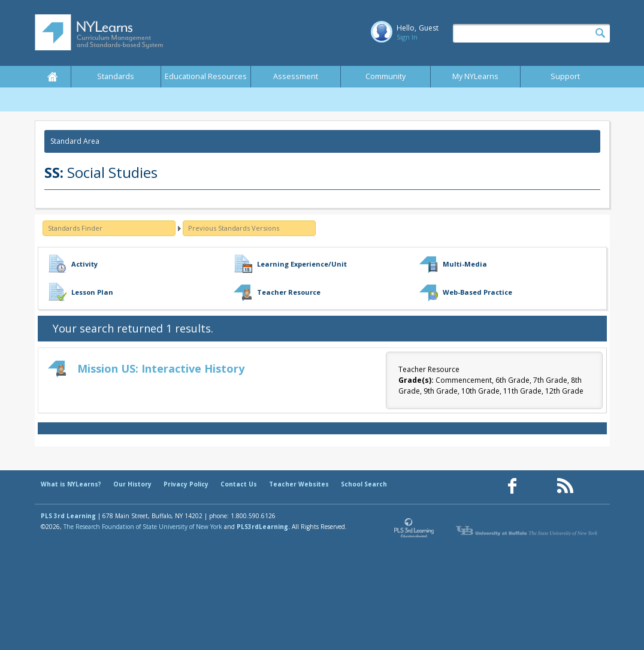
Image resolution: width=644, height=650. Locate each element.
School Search (364, 484)
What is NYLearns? (71, 484)
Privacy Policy (186, 484)
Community (386, 76)
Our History (132, 484)
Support (565, 76)
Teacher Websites (299, 484)
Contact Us (239, 484)
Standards (116, 76)
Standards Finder (75, 228)
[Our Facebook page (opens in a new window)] (512, 486)
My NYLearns (475, 76)
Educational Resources (206, 76)
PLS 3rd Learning (68, 516)
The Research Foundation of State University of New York (143, 527)
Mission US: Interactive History (161, 368)
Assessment (296, 76)
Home (53, 77)
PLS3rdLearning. (263, 527)
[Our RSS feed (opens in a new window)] (565, 486)
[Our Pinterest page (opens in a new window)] (539, 486)
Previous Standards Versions (234, 228)
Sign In (407, 37)
